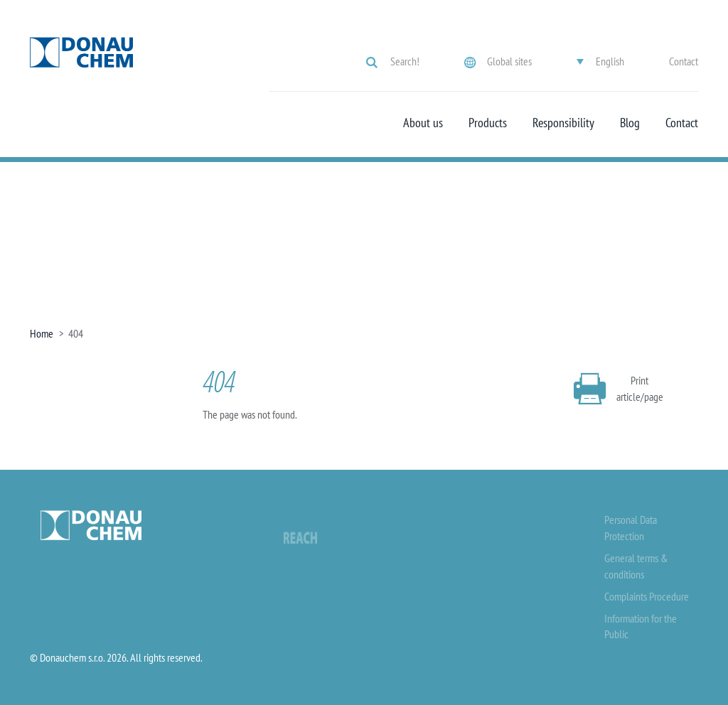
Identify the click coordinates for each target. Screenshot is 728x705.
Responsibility (563, 123)
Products (488, 123)
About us (423, 123)
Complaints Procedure (647, 596)
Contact (684, 61)
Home (42, 333)
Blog (630, 123)
